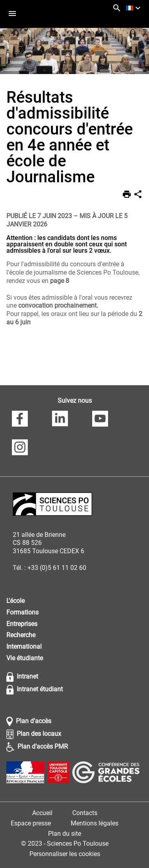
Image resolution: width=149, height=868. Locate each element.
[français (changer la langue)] (134, 8)
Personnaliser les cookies (65, 854)
